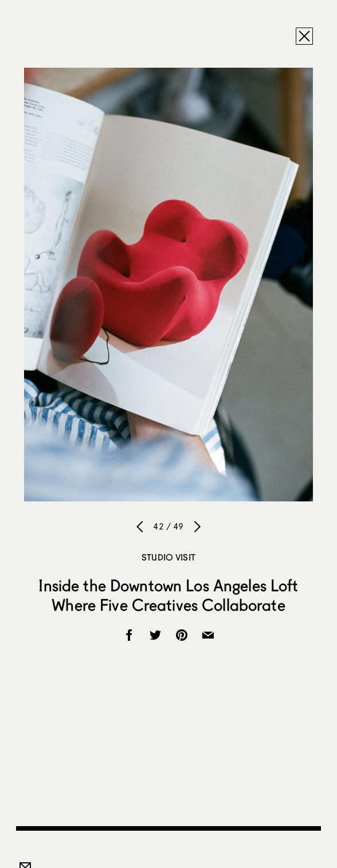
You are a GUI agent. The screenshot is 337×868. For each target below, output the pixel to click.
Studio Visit (168, 557)
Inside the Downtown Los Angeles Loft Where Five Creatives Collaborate (168, 595)
